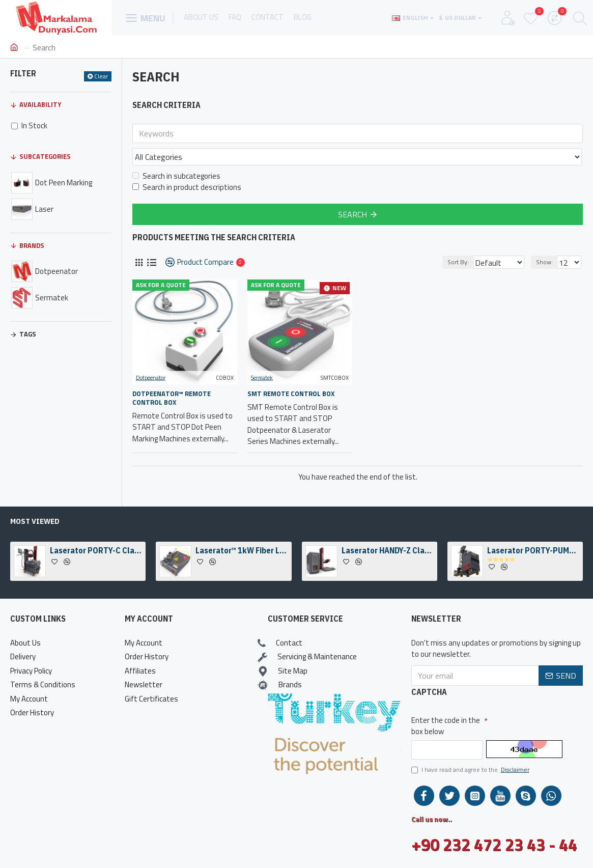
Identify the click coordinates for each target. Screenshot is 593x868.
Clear (101, 76)
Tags (28, 334)
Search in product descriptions (187, 165)
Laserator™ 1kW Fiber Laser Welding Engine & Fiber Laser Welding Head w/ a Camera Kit (242, 550)
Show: (547, 240)
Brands (32, 245)
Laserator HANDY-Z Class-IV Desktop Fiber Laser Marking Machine (388, 550)
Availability (40, 104)
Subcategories (45, 156)
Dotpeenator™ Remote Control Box (172, 376)
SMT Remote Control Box (291, 371)
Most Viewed (35, 521)
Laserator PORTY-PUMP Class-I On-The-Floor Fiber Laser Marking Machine (533, 550)
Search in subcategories (176, 154)
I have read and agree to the (471, 770)
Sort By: (453, 240)
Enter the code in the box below (446, 726)
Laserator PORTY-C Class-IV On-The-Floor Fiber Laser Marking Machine (96, 550)
